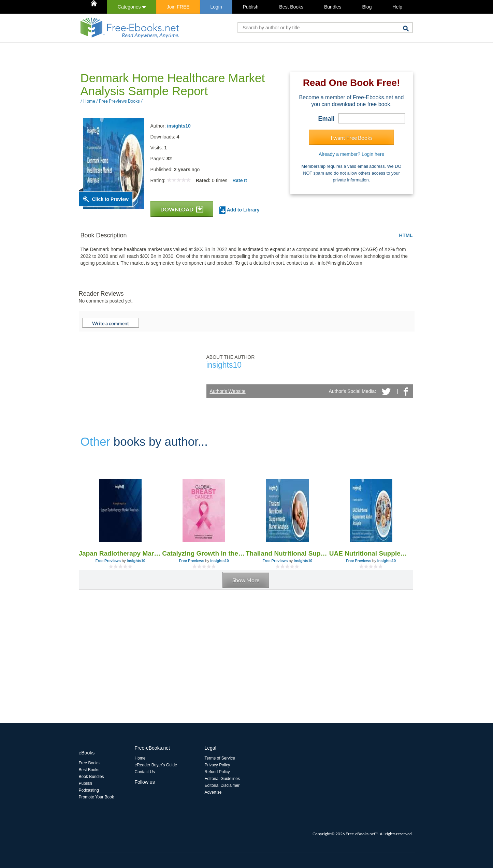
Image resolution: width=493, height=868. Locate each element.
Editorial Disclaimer (222, 785)
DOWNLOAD (182, 209)
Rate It (240, 180)
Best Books (291, 7)
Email (326, 119)
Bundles (333, 7)
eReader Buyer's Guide (156, 765)
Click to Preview (110, 199)
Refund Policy (217, 772)
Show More (246, 580)
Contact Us (145, 772)
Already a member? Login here (351, 154)
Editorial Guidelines (222, 779)
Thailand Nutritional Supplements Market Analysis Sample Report (287, 553)
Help (397, 7)
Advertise (213, 792)
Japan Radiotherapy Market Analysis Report (121, 553)
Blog (367, 7)
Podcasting (89, 790)
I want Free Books (352, 138)
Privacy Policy (217, 765)
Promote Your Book (96, 797)
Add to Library (239, 210)
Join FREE (178, 7)
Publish (251, 7)
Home (140, 758)
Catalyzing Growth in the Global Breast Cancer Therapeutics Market (204, 553)
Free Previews (108, 561)
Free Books (89, 763)
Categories (132, 7)
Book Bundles (91, 777)
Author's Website (228, 391)
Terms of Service (220, 758)
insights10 (179, 126)
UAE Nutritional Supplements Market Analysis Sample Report (371, 553)
